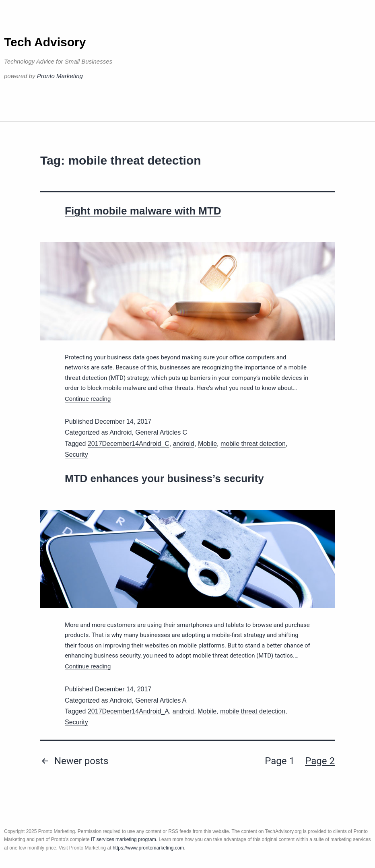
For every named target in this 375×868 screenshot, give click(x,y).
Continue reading (88, 399)
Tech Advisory (45, 42)
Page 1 (280, 761)
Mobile (207, 444)
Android (121, 432)
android (184, 444)
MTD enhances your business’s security (164, 478)
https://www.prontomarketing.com (148, 848)
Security (76, 455)
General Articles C (161, 432)
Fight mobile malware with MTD (143, 211)
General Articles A (161, 700)
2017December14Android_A (128, 711)
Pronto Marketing (60, 76)
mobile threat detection (253, 444)
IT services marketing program (124, 839)
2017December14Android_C (129, 444)
